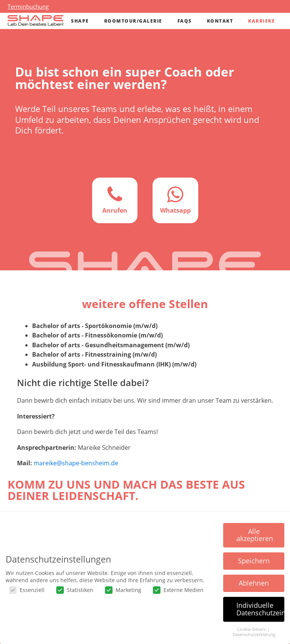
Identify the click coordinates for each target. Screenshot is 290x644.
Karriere (261, 21)
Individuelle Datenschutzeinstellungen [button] (260, 609)
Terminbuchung (28, 6)
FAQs (185, 21)
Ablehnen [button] (254, 583)
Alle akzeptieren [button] (255, 535)
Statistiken (75, 590)
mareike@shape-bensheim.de (76, 463)
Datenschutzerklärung (254, 635)
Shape (80, 21)
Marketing (123, 590)
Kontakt (220, 21)
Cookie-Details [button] (252, 629)
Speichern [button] (254, 561)
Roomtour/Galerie (133, 21)
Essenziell (27, 590)
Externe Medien (178, 590)
